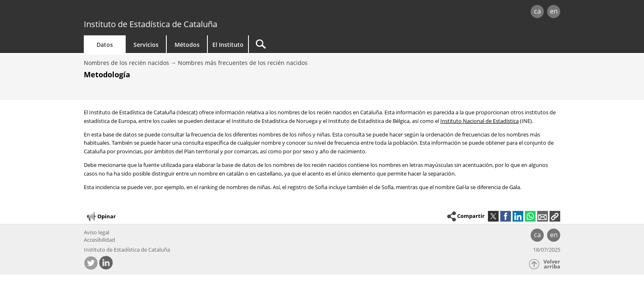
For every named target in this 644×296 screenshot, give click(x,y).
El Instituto (228, 45)
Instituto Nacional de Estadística (480, 121)
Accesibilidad (99, 240)
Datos (105, 45)
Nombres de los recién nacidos (126, 63)
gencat (179, 12)
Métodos (187, 45)
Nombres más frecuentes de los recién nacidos (243, 63)
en (554, 11)
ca (537, 11)
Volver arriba (552, 264)
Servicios (146, 45)
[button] (555, 216)
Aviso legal (97, 232)
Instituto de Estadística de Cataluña (151, 24)
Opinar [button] (101, 217)
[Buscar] (319, 44)
